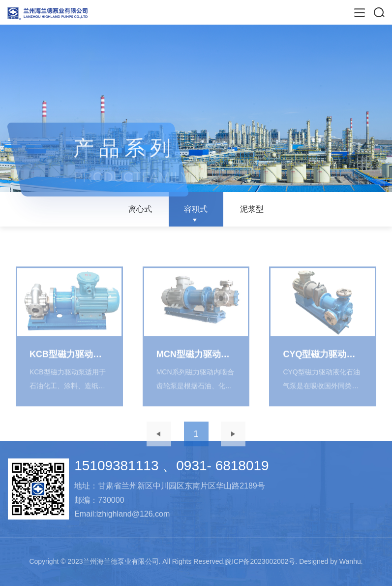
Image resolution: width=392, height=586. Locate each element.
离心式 (140, 209)
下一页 (233, 444)
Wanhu (350, 561)
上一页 (159, 444)
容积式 (196, 209)
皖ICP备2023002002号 (260, 561)
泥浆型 (252, 209)
